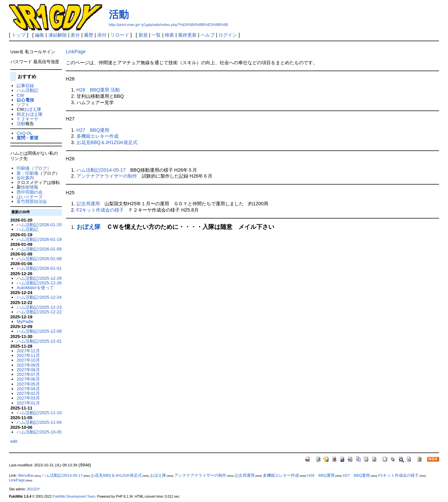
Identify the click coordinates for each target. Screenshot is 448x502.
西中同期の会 (30, 192)
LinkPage (76, 52)
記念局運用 (88, 204)
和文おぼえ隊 (30, 114)
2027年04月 (28, 389)
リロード (120, 35)
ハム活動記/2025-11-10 (39, 413)
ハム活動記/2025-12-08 (39, 331)
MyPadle (25, 322)
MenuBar (26, 475)
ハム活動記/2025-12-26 (39, 283)
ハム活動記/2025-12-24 (39, 297)
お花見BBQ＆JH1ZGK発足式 (107, 142)
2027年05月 (28, 384)
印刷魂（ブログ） (34, 168)
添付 (102, 35)
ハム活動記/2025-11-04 (39, 422)
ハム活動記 (27, 90)
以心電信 (25, 100)
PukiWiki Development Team (74, 497)
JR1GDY (33, 489)
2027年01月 (28, 403)
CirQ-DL (25, 133)
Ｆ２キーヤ (27, 119)
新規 (143, 35)
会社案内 (25, 178)
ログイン (228, 35)
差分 (75, 35)
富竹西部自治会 (32, 201)
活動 (119, 14)
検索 (169, 35)
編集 (40, 35)
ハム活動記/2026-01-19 (39, 239)
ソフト (23, 105)
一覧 (156, 35)
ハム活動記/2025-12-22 (39, 312)
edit (14, 441)
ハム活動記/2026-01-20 (39, 225)
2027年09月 (28, 365)
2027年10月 (28, 360)
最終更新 (187, 35)
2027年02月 (28, 393)
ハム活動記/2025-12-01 (39, 341)
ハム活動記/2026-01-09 (39, 249)
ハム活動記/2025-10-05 (39, 432)
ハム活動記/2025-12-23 (39, 307)
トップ (19, 35)
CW (20, 95)
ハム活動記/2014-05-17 (101, 170)
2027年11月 (28, 355)
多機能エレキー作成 (98, 136)
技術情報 (30, 187)
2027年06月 (28, 379)
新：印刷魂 (27, 173)
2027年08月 (28, 370)
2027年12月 (28, 351)
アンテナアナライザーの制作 (107, 176)
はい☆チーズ (30, 197)
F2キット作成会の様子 (100, 210)
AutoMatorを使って (35, 288)
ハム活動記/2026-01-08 (39, 259)
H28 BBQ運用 (93, 90)
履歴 (89, 35)
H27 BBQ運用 (93, 130)
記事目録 (25, 86)
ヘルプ (208, 35)
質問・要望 (27, 138)
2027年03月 (28, 398)
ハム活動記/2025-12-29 (39, 278)
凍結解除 (58, 35)
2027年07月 (28, 374)
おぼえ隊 (89, 227)
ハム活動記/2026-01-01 (39, 268)
